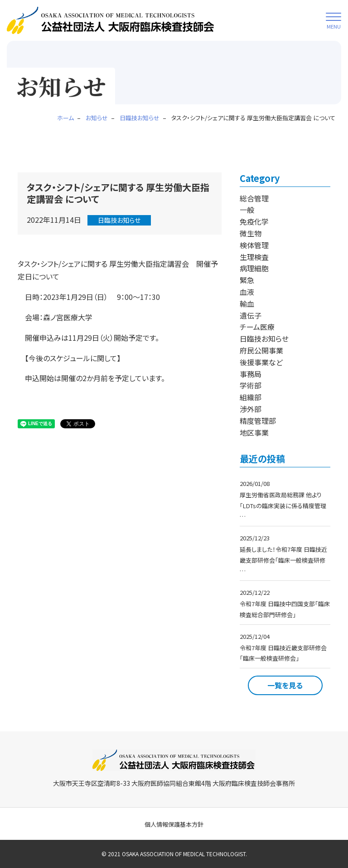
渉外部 (251, 409)
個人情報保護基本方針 (174, 824)
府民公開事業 (261, 350)
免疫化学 (254, 221)
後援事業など (261, 362)
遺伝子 (251, 315)
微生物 (251, 233)
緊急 (247, 280)
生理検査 (254, 257)
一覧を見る (285, 685)
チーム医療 (257, 327)
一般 (247, 210)
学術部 (251, 385)
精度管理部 (258, 421)
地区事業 (254, 432)
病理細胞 (254, 268)
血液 (247, 292)
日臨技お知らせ (119, 220)
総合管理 (254, 198)
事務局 (251, 374)
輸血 (247, 304)
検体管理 (254, 245)
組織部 (251, 397)
